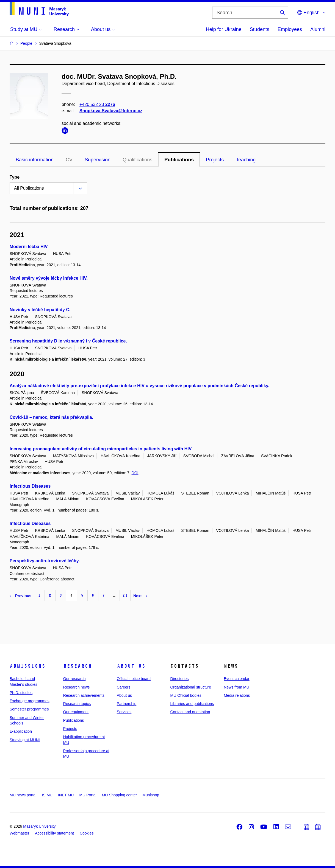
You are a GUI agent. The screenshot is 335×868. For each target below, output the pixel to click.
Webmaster (19, 833)
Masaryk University (39, 826)
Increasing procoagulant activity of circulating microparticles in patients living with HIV (101, 449)
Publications (179, 160)
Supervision (98, 160)
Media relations (237, 695)
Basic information (35, 160)
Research (77, 666)
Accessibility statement (54, 833)
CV (69, 160)
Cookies (87, 833)
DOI (135, 473)
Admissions (27, 666)
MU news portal (23, 795)
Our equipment (76, 712)
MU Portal (88, 795)
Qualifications (137, 160)
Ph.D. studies (21, 693)
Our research (74, 679)
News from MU (236, 687)
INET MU (66, 795)
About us (131, 666)
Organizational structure (191, 687)
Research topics (77, 704)
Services (124, 712)
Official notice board (134, 679)
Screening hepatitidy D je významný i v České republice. (68, 341)
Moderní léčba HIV (29, 247)
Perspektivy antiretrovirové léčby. (45, 561)
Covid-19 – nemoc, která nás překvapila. (51, 417)
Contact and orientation (190, 712)
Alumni (318, 29)
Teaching (246, 160)
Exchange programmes (30, 701)
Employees (290, 29)
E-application (21, 731)
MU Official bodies (186, 695)
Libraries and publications (192, 704)
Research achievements (84, 695)
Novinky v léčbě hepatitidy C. (40, 310)
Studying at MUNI (25, 740)
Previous (20, 596)
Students (260, 29)
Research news (77, 687)
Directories (179, 679)
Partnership (127, 704)
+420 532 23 (97, 104)
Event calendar (236, 679)
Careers (124, 687)
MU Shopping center (120, 795)
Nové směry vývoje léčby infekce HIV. (49, 278)
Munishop (151, 795)
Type (15, 177)
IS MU (47, 795)
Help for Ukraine (224, 29)
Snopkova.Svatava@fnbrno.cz (111, 111)
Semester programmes (29, 709)
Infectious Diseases (30, 486)
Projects (215, 160)
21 (125, 595)
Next (140, 596)
